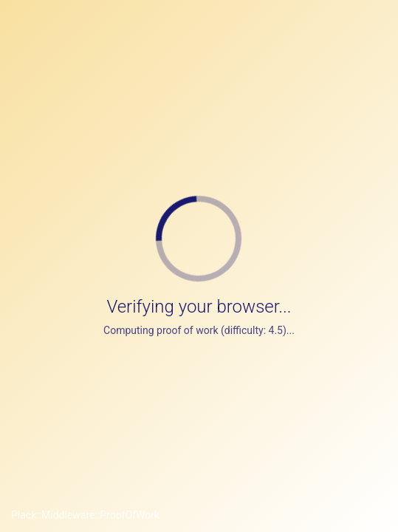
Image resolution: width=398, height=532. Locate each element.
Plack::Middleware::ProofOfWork (85, 515)
